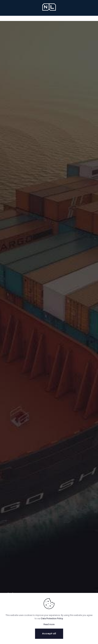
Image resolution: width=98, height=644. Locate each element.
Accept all (49, 634)
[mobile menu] (93, 7)
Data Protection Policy (52, 618)
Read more (49, 624)
